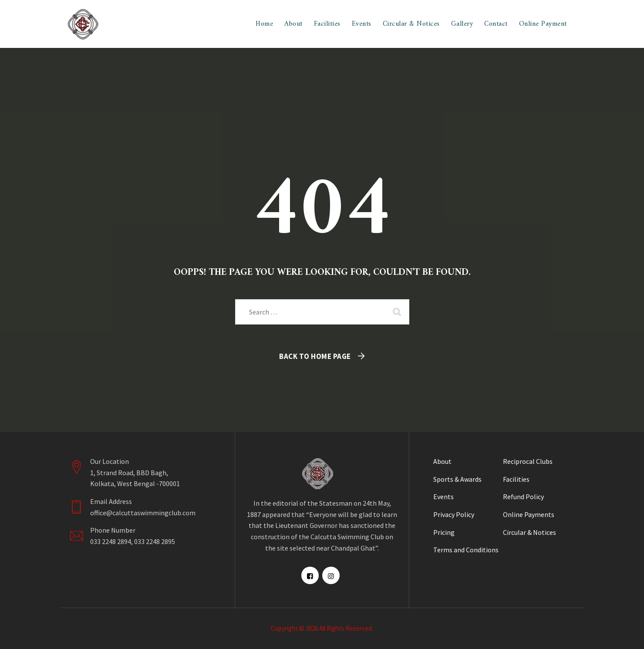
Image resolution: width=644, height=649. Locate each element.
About (293, 24)
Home (264, 24)
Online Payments (529, 514)
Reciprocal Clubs (528, 461)
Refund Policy (523, 497)
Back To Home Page (315, 356)
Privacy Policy (454, 514)
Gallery (462, 24)
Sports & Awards (457, 479)
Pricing (444, 532)
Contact (496, 24)
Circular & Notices (411, 24)
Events (362, 24)
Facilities (327, 24)
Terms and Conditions (466, 550)
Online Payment (543, 24)
